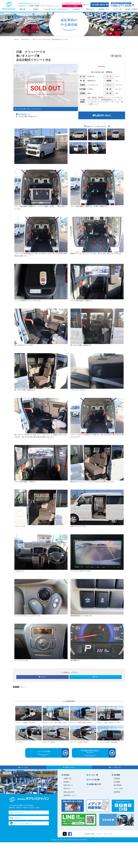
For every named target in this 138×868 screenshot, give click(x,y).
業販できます (90, 9)
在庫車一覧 (67, 781)
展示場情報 (118, 788)
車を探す (67, 778)
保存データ (23, 687)
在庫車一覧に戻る (69, 770)
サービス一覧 (117, 9)
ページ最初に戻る (115, 770)
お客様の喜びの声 (95, 787)
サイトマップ (108, 836)
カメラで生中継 (94, 782)
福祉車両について (104, 9)
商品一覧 (22, 9)
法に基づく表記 (89, 836)
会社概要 (117, 784)
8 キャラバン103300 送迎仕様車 (108, 744)
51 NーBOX (19, 744)
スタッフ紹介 (118, 791)
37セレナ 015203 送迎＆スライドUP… (110, 722)
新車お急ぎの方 (69, 795)
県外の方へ (67, 791)
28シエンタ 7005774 (49, 744)
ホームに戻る (23, 770)
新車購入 (36, 9)
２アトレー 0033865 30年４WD (26, 722)
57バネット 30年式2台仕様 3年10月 (82, 722)
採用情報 (117, 795)
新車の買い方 (68, 788)
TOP (87, 5)
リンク (99, 836)
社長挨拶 (117, 781)
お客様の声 (77, 9)
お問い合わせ (102, 115)
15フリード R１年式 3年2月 (79, 744)
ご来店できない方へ (63, 9)
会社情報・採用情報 (131, 9)
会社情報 (117, 778)
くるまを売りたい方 (50, 9)
